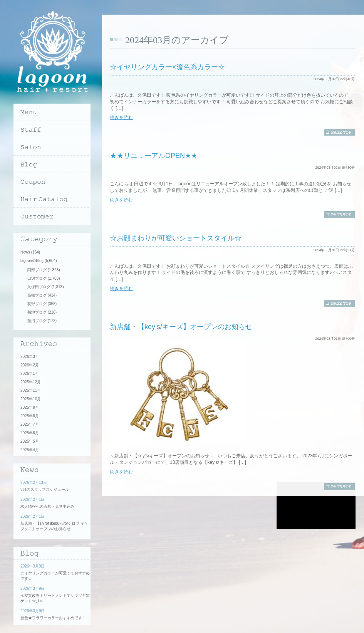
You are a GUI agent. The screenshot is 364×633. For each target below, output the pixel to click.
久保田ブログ (39, 287)
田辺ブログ (37, 278)
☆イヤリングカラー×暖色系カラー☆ (167, 67)
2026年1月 (30, 374)
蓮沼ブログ (37, 321)
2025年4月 (30, 450)
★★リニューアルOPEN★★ (153, 156)
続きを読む (121, 118)
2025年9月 (30, 407)
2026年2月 (30, 365)
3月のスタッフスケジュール (45, 489)
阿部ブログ (37, 270)
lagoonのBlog (32, 261)
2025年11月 (31, 390)
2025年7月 (30, 424)
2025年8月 (30, 416)
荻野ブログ (37, 304)
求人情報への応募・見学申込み (47, 506)
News (25, 252)
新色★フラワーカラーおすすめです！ (53, 618)
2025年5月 (30, 441)
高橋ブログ (37, 295)
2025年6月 (30, 433)
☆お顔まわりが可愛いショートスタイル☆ (176, 238)
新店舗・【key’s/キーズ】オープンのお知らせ (181, 327)
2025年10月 (31, 399)
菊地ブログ (37, 312)
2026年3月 (30, 357)
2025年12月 (31, 382)
